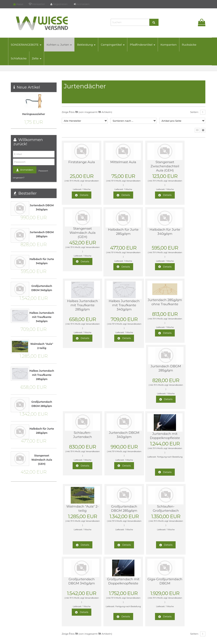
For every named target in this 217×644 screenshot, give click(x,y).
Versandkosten (78, 185)
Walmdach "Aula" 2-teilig (114, 369)
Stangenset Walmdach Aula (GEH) (186, 166)
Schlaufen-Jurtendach (150, 302)
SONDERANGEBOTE (29, 45)
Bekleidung (89, 45)
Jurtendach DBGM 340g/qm (186, 302)
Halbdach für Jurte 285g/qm (79, 232)
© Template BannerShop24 (107, 640)
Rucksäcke (192, 45)
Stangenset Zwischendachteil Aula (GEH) (150, 166)
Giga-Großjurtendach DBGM (150, 444)
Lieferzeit (168, 548)
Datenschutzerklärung (176, 575)
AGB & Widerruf (172, 555)
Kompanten (171, 45)
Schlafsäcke (21, 58)
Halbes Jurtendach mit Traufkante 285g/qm (150, 236)
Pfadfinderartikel (145, 45)
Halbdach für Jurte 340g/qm (114, 232)
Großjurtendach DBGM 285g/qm (150, 369)
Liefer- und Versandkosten (179, 561)
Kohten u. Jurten (62, 45)
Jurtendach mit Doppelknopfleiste (79, 369)
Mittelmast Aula (114, 162)
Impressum (170, 588)
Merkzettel (37, 4)
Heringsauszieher (34, 114)
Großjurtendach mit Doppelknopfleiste (115, 444)
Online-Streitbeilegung (177, 568)
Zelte (39, 58)
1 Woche (83, 189)
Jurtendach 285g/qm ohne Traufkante (79, 304)
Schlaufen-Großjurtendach (186, 369)
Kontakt (167, 581)
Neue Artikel (28, 87)
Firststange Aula (78, 162)
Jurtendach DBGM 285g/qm (114, 302)
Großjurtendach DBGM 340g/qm (78, 442)
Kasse (18, 4)
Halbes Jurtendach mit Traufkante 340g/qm (186, 236)
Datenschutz (128, 640)
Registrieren (59, 4)
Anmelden (82, 4)
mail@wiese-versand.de (30, 610)
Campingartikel (115, 45)
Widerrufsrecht (172, 541)
